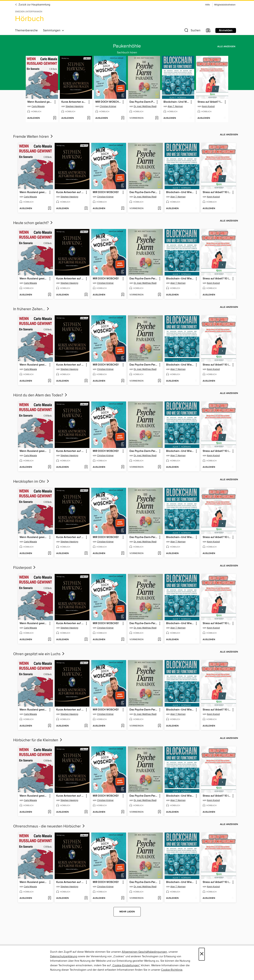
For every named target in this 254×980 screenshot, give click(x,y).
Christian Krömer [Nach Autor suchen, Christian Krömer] (108, 106)
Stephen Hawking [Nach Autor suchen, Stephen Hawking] (74, 106)
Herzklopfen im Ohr (31, 482)
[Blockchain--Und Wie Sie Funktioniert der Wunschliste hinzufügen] (191, 118)
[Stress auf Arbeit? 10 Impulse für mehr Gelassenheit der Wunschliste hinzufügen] (225, 118)
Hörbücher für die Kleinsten (38, 740)
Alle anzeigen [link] (226, 47)
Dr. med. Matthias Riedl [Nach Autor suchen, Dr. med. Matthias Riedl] (145, 106)
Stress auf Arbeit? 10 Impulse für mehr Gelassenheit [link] (210, 102)
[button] (192, 31)
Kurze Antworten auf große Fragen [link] (74, 102)
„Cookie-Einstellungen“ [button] (126, 965)
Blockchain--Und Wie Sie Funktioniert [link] (176, 102)
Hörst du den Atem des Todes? (40, 395)
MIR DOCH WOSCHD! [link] (108, 102)
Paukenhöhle (127, 46)
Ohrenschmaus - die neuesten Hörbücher (49, 826)
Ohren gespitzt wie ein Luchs (39, 654)
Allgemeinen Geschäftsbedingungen (144, 952)
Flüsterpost (25, 568)
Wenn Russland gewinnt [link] (40, 102)
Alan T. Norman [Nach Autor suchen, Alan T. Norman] (175, 106)
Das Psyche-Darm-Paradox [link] (142, 102)
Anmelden (226, 30)
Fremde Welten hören (33, 137)
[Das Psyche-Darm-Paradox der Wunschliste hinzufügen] (157, 118)
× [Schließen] (202, 954)
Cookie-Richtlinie (172, 970)
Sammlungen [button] (54, 30)
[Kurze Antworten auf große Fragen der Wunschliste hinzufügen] (89, 118)
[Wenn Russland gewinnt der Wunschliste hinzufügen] (55, 118)
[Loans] (208, 31)
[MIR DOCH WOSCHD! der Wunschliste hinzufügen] (123, 118)
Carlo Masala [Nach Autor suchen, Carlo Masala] (38, 106)
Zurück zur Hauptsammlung (33, 5)
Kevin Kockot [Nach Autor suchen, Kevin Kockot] (208, 106)
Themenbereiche (26, 30)
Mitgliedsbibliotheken (225, 5)
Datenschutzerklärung (64, 956)
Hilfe (207, 5)
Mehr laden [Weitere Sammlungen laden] (127, 912)
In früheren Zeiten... (31, 309)
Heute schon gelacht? (33, 223)
